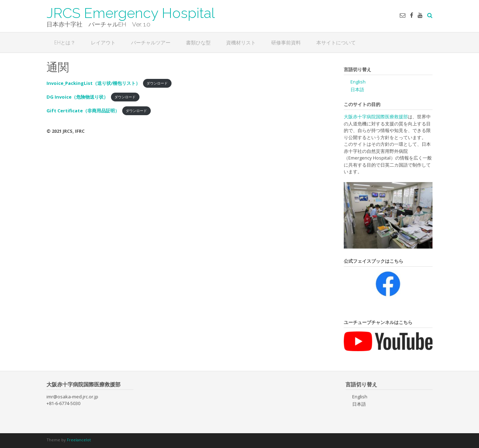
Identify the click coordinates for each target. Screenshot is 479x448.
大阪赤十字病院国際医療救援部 (376, 117)
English (358, 82)
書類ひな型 (198, 42)
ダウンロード (157, 83)
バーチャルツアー (151, 42)
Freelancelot (79, 440)
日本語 (357, 89)
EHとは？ (65, 42)
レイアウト (103, 42)
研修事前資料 (286, 42)
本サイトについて (336, 42)
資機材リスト (241, 42)
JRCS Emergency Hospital (131, 12)
